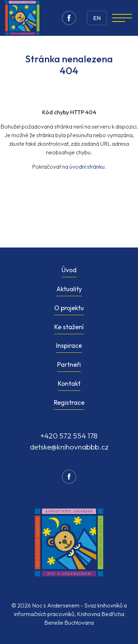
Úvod (69, 270)
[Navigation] (122, 18)
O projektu (69, 308)
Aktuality (69, 289)
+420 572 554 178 (69, 436)
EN (97, 18)
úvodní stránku (87, 167)
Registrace (69, 402)
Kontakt (69, 383)
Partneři (69, 364)
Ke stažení (69, 327)
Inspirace (69, 345)
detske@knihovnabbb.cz (69, 447)
